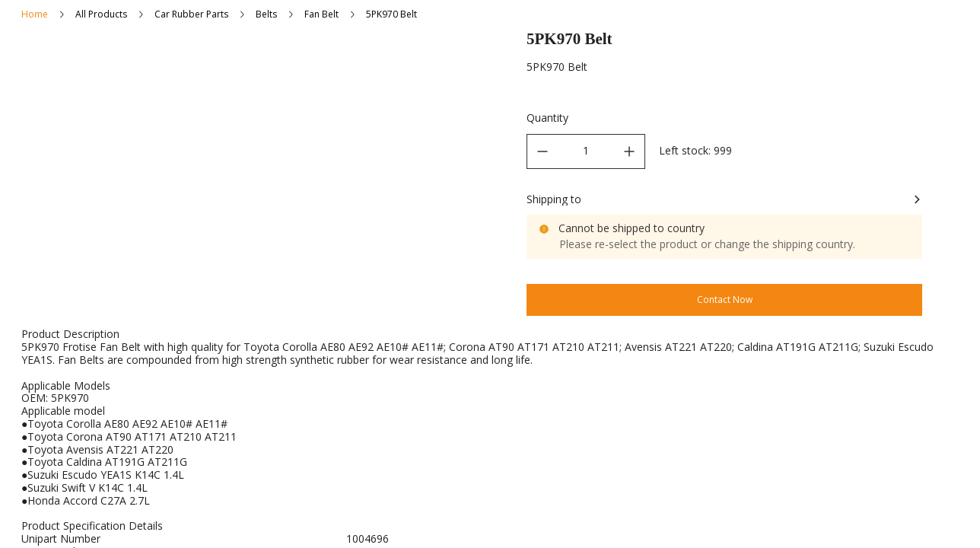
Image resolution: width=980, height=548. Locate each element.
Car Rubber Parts (191, 14)
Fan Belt (321, 14)
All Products (101, 14)
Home (35, 14)
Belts (266, 14)
